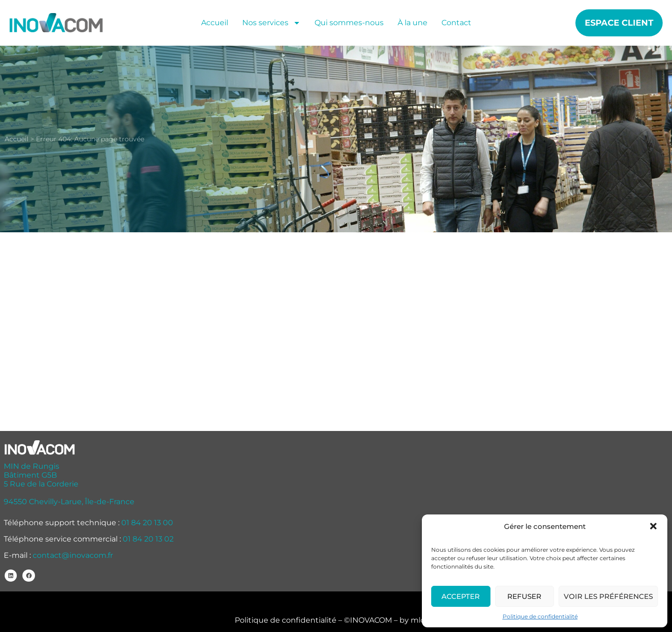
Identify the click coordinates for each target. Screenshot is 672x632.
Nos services (271, 23)
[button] (653, 526)
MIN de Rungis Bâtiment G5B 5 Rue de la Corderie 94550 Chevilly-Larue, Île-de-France (69, 484)
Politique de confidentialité (540, 616)
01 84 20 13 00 (147, 523)
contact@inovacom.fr (73, 555)
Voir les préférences (608, 596)
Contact (456, 23)
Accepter (461, 596)
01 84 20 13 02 (148, 539)
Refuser (524, 596)
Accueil (215, 23)
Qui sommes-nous (349, 23)
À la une (413, 23)
